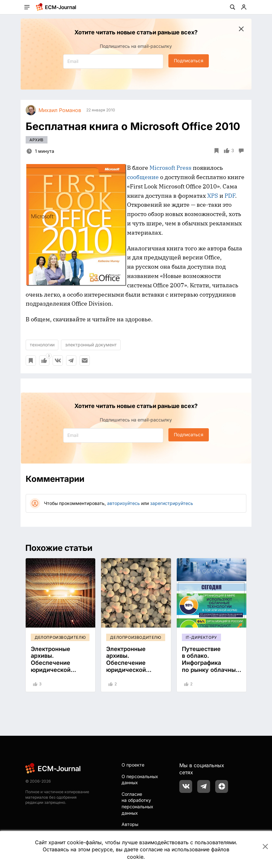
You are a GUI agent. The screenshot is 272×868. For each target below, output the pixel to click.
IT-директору (201, 637)
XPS (213, 196)
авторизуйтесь (123, 503)
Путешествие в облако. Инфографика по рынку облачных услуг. (210, 663)
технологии (42, 345)
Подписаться (188, 61)
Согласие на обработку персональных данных (137, 803)
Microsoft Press (170, 168)
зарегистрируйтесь (172, 503)
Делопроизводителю (60, 637)
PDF (230, 196)
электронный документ (91, 345)
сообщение (143, 177)
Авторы (130, 824)
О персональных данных (140, 780)
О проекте (133, 765)
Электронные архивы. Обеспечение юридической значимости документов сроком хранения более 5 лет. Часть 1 (60, 673)
